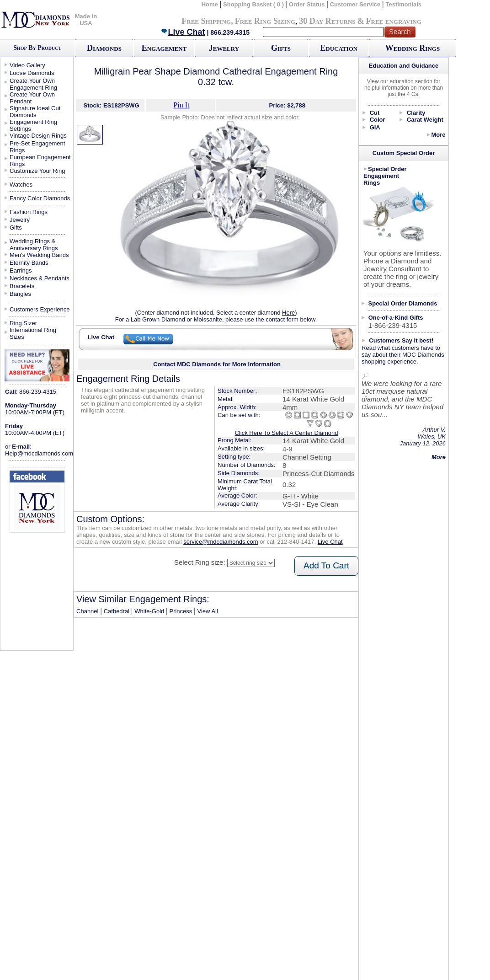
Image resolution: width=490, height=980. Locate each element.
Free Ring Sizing (265, 21)
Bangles (20, 294)
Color (378, 120)
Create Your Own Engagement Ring (33, 84)
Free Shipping (206, 21)
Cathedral (117, 611)
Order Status (307, 4)
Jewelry (224, 48)
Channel (87, 611)
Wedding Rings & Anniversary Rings (34, 245)
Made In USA (86, 20)
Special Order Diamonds (403, 303)
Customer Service (355, 4)
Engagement (164, 48)
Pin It (181, 105)
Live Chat (183, 32)
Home (210, 4)
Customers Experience (40, 309)
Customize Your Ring (37, 171)
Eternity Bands (29, 263)
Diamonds (104, 48)
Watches (21, 185)
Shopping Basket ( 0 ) (254, 4)
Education (339, 48)
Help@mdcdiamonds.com (39, 453)
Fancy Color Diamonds (40, 198)
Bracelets (22, 286)
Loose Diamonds (32, 73)
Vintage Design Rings (38, 136)
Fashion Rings (29, 212)
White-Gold (149, 611)
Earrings (21, 270)
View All (208, 611)
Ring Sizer (23, 323)
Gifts (281, 48)
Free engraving (394, 21)
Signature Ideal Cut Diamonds (35, 112)
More (438, 135)
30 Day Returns (327, 21)
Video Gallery (27, 65)
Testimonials (404, 4)
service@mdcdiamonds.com (221, 542)
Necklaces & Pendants (40, 278)
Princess (181, 611)
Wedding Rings (413, 48)
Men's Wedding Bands (39, 255)
